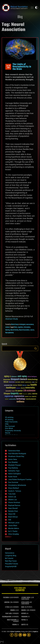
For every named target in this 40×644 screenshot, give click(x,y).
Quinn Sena (13, 459)
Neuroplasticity (9, 333)
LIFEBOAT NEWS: (26, 598)
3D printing (9, 417)
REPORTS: (24, 614)
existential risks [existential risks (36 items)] (8, 385)
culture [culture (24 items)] (33, 382)
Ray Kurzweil (10, 426)
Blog (20, 17)
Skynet (8, 433)
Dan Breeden (13, 462)
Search (36, 348)
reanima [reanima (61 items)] (35, 394)
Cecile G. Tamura (15, 491)
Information (27, 327)
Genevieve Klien (14, 451)
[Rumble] (29, 635)
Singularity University (13, 431)
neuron (32, 330)
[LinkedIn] (20, 635)
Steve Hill (12, 514)
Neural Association (24, 330)
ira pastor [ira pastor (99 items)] (19, 391)
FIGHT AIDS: (9, 614)
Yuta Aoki (12, 494)
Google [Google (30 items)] (28, 385)
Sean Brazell (13, 508)
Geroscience (10, 553)
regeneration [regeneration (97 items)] (19, 396)
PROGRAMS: (25, 617)
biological (23, 324)
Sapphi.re (36, 632)
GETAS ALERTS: (25, 602)
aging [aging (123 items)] (7, 376)
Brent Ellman (13, 517)
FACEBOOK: (6, 598)
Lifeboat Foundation (15, 632)
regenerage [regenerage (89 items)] (9, 396)
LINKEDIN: (7, 602)
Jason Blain (13, 526)
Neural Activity (14, 330)
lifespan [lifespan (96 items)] (7, 394)
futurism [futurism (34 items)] (24, 385)
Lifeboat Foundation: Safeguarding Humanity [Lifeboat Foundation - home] (15, 8)
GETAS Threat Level (20, 590)
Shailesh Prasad (14, 465)
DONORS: (13, 610)
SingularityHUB (11, 566)
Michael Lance (14, 523)
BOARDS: (24, 610)
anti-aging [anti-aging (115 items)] (22, 376)
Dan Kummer (13, 482)
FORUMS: (15, 625)
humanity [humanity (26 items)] (18, 388)
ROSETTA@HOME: (12, 620)
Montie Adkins (14, 528)
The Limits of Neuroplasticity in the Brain (22, 67)
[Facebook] (12, 635)
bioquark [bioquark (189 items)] (15, 379)
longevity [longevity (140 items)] (15, 394)
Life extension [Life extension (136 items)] (29, 391)
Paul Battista (13, 468)
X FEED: (7, 607)
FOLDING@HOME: (7, 617)
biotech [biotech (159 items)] (24, 379)
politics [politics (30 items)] (30, 394)
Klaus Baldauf (14, 488)
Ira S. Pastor (13, 531)
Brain (16, 327)
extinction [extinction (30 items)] (15, 385)
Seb (10, 520)
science (7, 327)
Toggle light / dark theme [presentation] (36, 8)
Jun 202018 (8, 67)
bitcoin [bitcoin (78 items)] (6, 382)
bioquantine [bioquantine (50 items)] (7, 380)
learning (8, 330)
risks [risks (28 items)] (30, 397)
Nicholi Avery (15, 324)
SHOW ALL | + (8, 537)
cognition (20, 327)
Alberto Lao (13, 500)
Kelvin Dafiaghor (15, 474)
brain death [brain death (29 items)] (18, 382)
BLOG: (23, 607)
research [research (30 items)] (27, 397)
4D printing (9, 420)
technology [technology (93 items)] (21, 399)
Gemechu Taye (14, 471)
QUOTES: (24, 625)
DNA (7, 424)
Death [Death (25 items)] (36, 382)
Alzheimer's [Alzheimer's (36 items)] (14, 377)
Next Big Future (11, 561)
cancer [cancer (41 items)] (23, 382)
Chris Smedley (14, 534)
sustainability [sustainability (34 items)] (12, 399)
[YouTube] (25, 635)
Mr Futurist (9, 558)
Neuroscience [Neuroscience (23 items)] (25, 394)
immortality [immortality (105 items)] (30, 388)
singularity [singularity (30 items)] (34, 397)
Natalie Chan (13, 511)
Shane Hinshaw (14, 502)
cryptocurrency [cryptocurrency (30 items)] (28, 382)
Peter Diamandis (11, 422)
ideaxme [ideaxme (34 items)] (23, 388)
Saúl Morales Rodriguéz (17, 454)
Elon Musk (9, 428)
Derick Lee (12, 497)
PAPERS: (24, 620)
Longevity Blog (11, 556)
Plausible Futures (12, 564)
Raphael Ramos (14, 505)
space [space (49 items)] (7, 399)
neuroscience (30, 324)
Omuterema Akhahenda (17, 485)
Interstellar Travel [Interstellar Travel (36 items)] (10, 391)
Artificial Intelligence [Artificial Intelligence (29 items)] (32, 377)
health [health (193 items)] (34, 385)
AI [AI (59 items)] (10, 377)
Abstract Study (12, 319)
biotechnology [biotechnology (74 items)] (33, 380)
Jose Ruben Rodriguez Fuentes (20, 479)
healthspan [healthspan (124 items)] (11, 388)
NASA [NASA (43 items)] (21, 394)
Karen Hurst (13, 477)
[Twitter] (16, 635)
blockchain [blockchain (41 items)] (12, 382)
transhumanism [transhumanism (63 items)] (31, 399)
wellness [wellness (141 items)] (20, 402)
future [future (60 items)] (20, 385)
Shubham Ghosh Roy (16, 456)
